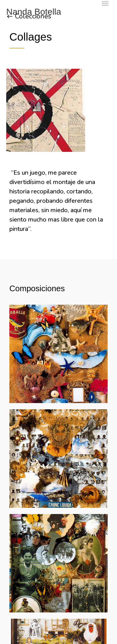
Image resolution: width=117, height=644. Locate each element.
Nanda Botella (34, 12)
